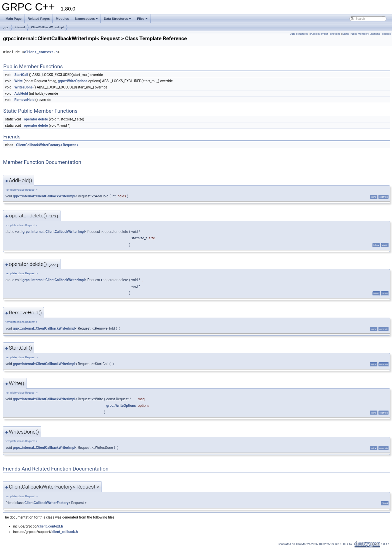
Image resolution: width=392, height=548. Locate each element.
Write (18, 81)
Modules (62, 19)
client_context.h (41, 52)
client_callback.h (65, 532)
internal (20, 27)
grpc (6, 27)
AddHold (21, 93)
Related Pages (39, 19)
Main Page (13, 19)
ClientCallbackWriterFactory (46, 503)
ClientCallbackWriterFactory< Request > (47, 145)
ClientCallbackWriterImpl (47, 27)
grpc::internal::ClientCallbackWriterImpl (44, 196)
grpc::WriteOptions (72, 81)
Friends (386, 34)
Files (142, 19)
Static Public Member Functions (361, 34)
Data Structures (117, 19)
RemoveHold (24, 100)
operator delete (36, 119)
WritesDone (23, 87)
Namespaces (86, 19)
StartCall (21, 75)
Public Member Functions (325, 34)
